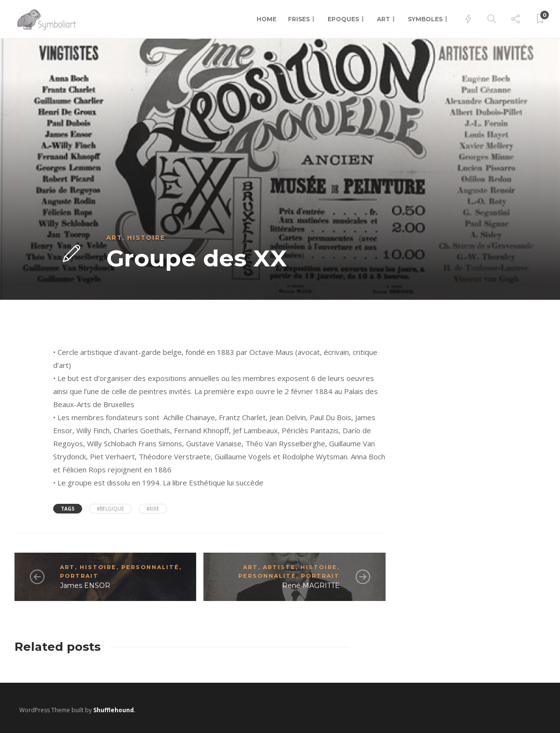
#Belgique (110, 509)
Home (266, 19)
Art (383, 19)
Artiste (279, 567)
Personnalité (150, 567)
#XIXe (153, 509)
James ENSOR (85, 586)
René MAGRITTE (311, 586)
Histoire (146, 238)
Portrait (79, 576)
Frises (299, 19)
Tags (68, 509)
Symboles (425, 19)
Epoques (343, 19)
